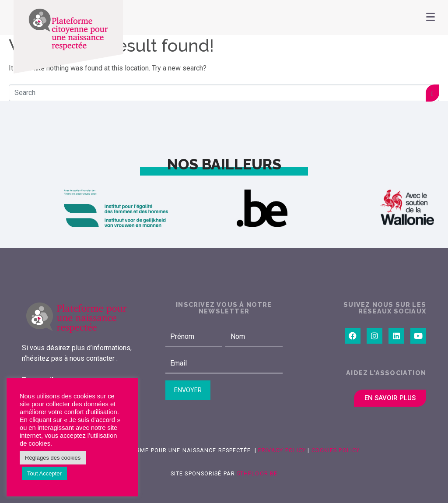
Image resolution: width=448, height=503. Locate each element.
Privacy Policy (281, 450)
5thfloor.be (257, 473)
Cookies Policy (336, 450)
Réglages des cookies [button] (53, 458)
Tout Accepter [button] (44, 473)
